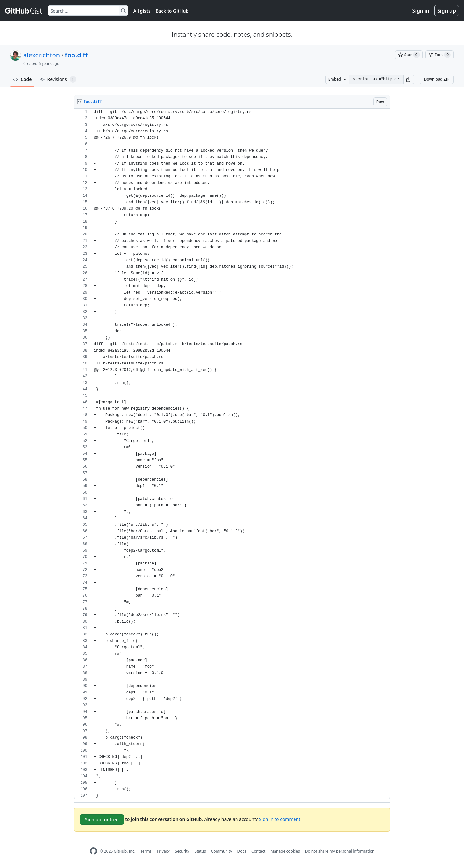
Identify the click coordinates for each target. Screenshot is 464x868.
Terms (146, 851)
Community (222, 851)
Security (182, 851)
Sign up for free (102, 819)
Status (200, 851)
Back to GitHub (172, 11)
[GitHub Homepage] (93, 851)
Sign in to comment (280, 819)
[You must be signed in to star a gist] (409, 55)
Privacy (163, 851)
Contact (258, 851)
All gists (142, 11)
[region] (232, 454)
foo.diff (77, 55)
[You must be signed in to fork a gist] (440, 55)
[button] (409, 79)
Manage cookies (285, 851)
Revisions (58, 79)
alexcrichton (42, 55)
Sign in (421, 11)
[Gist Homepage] (24, 11)
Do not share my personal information (340, 851)
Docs (242, 851)
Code (22, 79)
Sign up (447, 11)
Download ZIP (437, 79)
